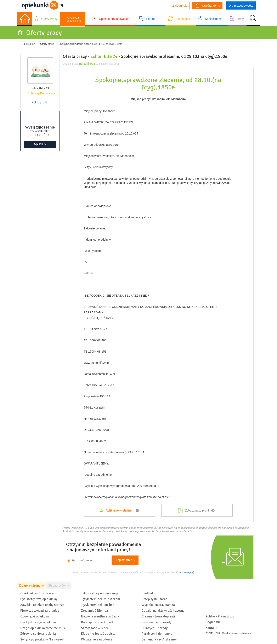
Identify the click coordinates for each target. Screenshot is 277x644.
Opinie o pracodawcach (114, 19)
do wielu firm (74, 19)
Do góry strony (30, 586)
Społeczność (213, 19)
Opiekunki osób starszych (38, 593)
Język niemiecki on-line (98, 605)
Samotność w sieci (94, 628)
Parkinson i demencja (157, 634)
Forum (150, 19)
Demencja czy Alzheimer (159, 639)
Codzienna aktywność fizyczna (163, 611)
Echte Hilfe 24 (104, 56)
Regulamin (213, 622)
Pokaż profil (39, 102)
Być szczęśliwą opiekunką (39, 599)
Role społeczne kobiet (97, 622)
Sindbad (147, 593)
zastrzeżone (245, 633)
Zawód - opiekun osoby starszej (43, 605)
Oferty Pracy (49, 19)
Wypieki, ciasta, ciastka (158, 605)
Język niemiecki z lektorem (101, 599)
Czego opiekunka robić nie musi (43, 628)
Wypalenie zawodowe (97, 639)
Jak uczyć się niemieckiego (100, 593)
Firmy (240, 19)
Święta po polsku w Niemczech (42, 639)
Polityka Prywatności (220, 616)
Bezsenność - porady (156, 622)
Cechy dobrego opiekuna (38, 622)
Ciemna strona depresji (158, 616)
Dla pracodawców (241, 5)
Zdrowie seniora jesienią (38, 634)
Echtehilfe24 (87, 64)
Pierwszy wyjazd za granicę (40, 611)
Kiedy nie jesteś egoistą (98, 634)
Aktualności (183, 19)
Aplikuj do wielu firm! (120, 511)
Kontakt (211, 628)
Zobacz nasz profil (197, 511)
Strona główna (59, 586)
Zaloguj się (180, 5)
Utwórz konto (208, 6)
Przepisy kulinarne (155, 599)
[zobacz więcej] (186, 572)
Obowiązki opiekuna (35, 616)
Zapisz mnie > (125, 560)
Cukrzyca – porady (155, 628)
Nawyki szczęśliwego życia (100, 616)
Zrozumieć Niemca (94, 611)
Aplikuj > (40, 144)
